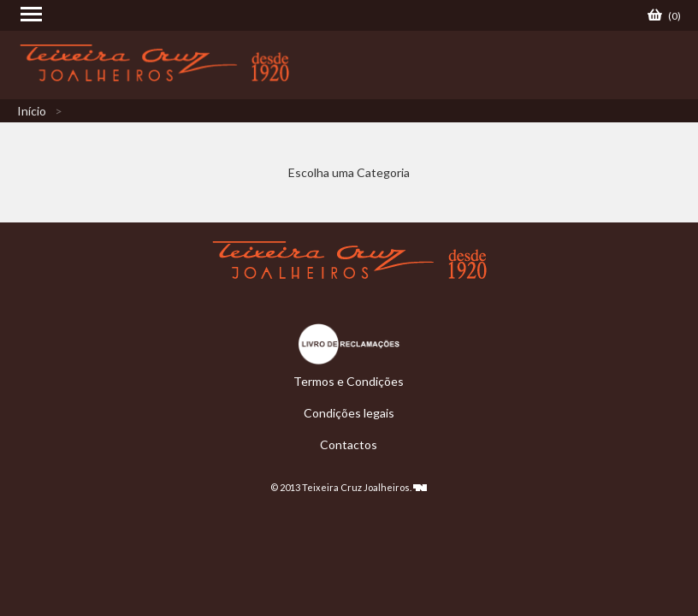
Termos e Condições (349, 381)
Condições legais (349, 413)
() (664, 15)
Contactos (349, 444)
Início (32, 111)
